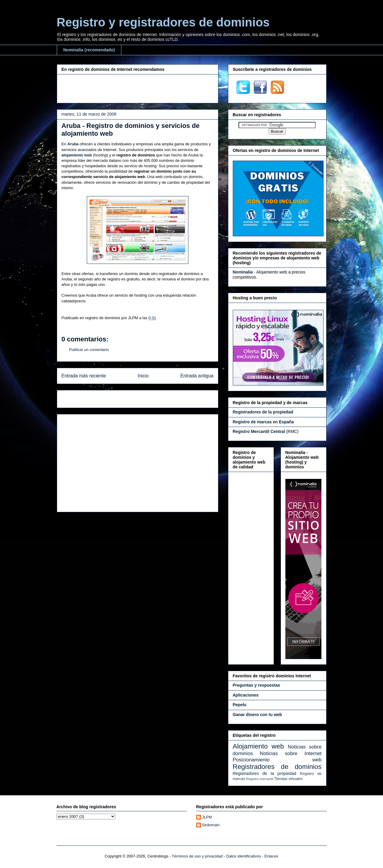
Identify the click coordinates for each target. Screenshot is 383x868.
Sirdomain (211, 825)
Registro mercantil (260, 779)
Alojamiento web (258, 746)
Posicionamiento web (277, 760)
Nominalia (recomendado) (89, 50)
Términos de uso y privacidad (197, 856)
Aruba (73, 144)
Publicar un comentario (89, 350)
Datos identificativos (244, 856)
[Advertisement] (138, 88)
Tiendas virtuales (289, 779)
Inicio (143, 376)
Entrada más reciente (84, 376)
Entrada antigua (197, 376)
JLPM (207, 817)
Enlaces (271, 856)
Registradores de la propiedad (265, 773)
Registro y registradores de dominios (163, 22)
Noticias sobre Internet (291, 753)
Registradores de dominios (277, 767)
